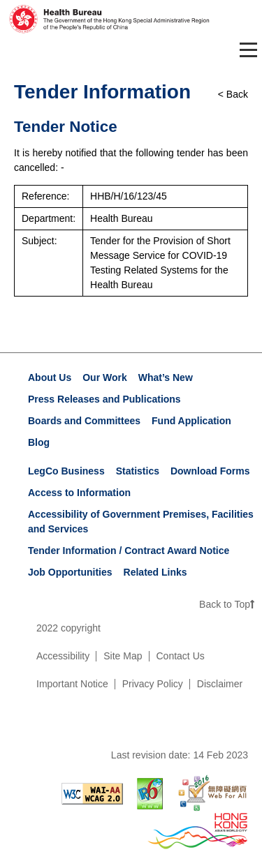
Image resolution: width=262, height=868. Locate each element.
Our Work (105, 377)
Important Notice (72, 684)
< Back (233, 94)
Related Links (155, 572)
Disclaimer (220, 684)
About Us (50, 377)
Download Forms (210, 471)
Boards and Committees (84, 421)
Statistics (138, 471)
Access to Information (79, 493)
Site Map (123, 656)
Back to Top (227, 604)
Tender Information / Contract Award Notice (129, 551)
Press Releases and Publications (104, 399)
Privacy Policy (153, 684)
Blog (39, 442)
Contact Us (181, 656)
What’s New (166, 377)
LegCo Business (66, 471)
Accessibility (63, 656)
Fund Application (191, 421)
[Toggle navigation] (246, 50)
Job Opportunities (70, 572)
